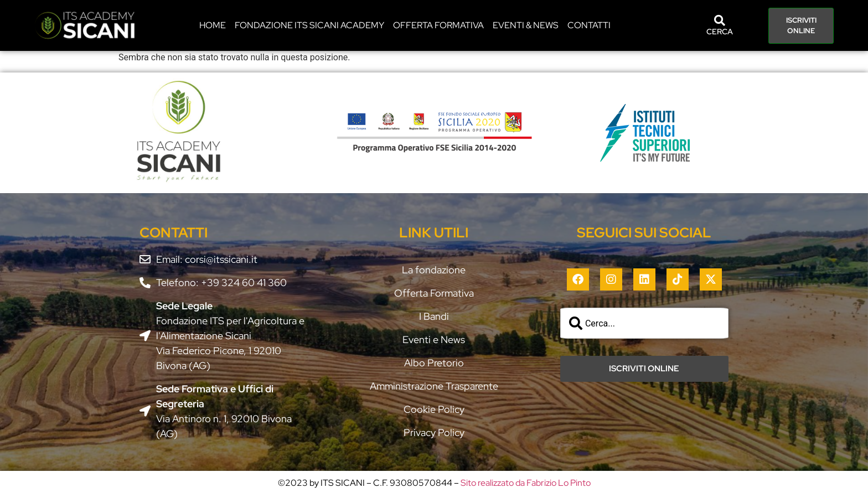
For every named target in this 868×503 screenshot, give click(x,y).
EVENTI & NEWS (526, 25)
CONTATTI (589, 25)
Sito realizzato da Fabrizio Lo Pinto (526, 483)
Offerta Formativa (438, 25)
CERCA (720, 32)
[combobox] (644, 323)
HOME (213, 25)
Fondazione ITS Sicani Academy (309, 25)
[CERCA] (720, 20)
